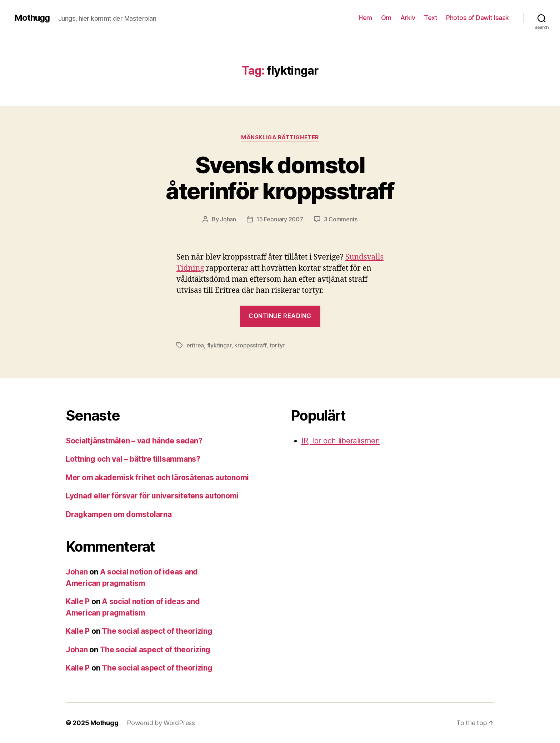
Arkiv (408, 18)
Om (386, 18)
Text (431, 18)
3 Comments (341, 219)
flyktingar (219, 345)
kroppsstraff (250, 345)
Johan (228, 219)
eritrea (195, 345)
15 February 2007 (280, 219)
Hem (365, 18)
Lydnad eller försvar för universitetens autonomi (152, 496)
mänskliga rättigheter (280, 137)
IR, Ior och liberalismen (341, 441)
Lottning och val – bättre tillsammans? (133, 459)
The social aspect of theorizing (157, 631)
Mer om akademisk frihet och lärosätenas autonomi (157, 478)
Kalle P (78, 601)
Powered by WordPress (161, 723)
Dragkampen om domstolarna (119, 514)
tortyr (277, 345)
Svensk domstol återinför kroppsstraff (280, 178)
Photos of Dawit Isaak (477, 18)
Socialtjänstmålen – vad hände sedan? (134, 441)
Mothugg (32, 18)
